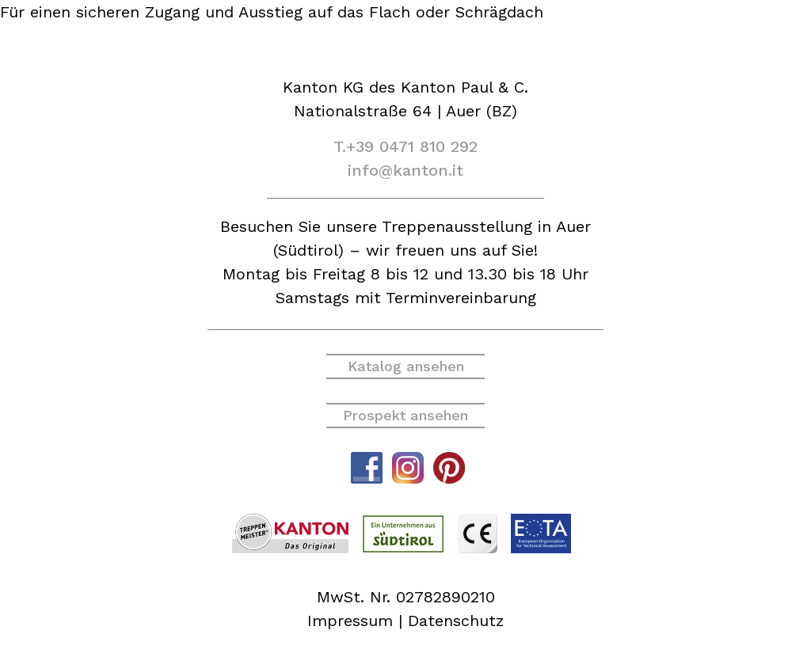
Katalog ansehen (406, 366)
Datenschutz (456, 621)
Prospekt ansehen (405, 415)
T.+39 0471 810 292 (405, 146)
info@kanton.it (405, 170)
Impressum (350, 621)
